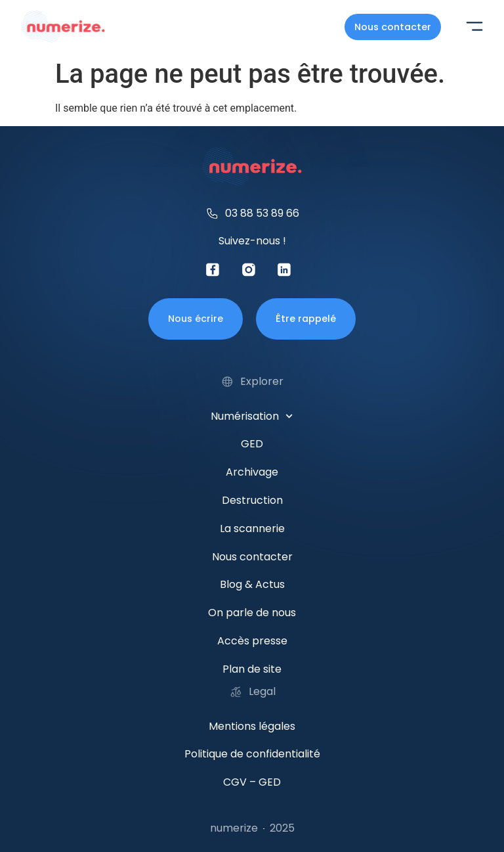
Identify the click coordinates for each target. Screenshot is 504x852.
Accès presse (252, 641)
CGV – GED (252, 782)
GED (252, 444)
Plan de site (252, 669)
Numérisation (252, 416)
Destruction (252, 500)
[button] (474, 28)
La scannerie (252, 528)
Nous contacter (252, 557)
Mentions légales (252, 726)
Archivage (252, 472)
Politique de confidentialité (252, 754)
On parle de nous (252, 613)
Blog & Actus (252, 584)
